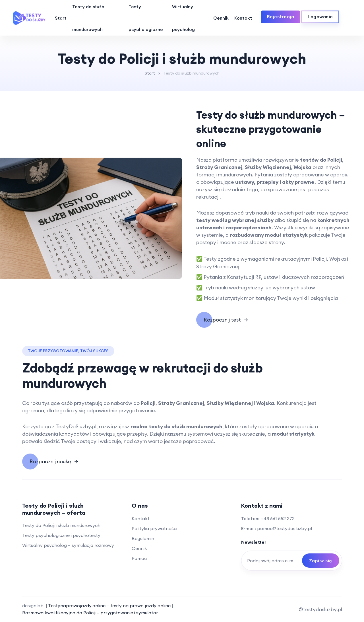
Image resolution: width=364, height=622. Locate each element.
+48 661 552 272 (278, 518)
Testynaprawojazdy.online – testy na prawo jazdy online (110, 605)
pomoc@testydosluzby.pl (285, 528)
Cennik (221, 18)
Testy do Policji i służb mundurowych (61, 525)
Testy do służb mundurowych (88, 18)
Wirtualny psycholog (183, 18)
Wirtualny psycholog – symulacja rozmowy (68, 545)
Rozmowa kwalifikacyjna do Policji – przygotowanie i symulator (90, 613)
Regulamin (143, 538)
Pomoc (139, 558)
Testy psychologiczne (146, 18)
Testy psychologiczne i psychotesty (61, 535)
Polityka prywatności (154, 528)
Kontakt (243, 18)
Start (61, 18)
